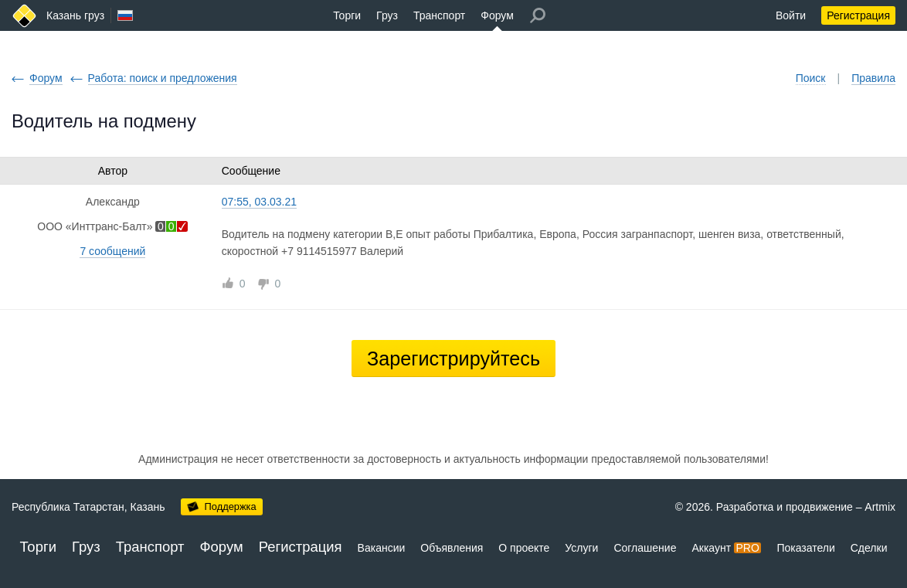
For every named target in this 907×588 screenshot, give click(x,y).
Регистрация (858, 15)
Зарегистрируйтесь (453, 359)
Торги (347, 15)
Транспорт (439, 15)
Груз (387, 15)
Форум (497, 15)
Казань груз (75, 15)
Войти (791, 15)
